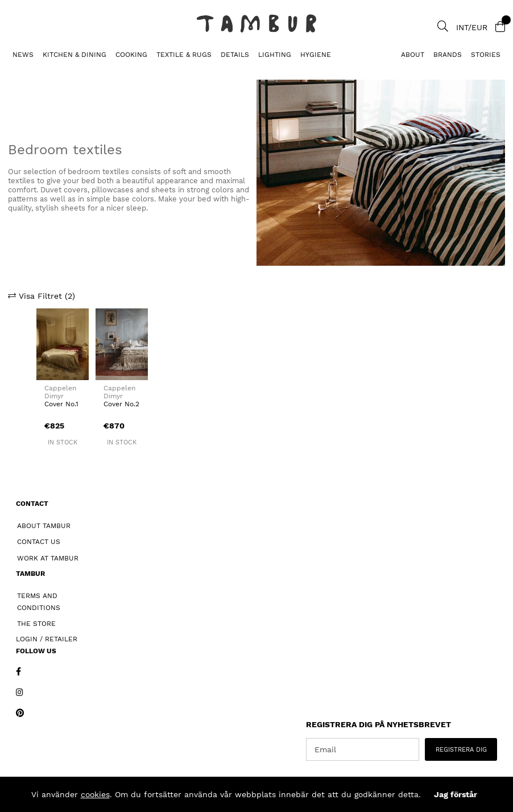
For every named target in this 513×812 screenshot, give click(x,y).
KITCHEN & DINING (75, 55)
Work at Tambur (48, 558)
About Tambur (44, 526)
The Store (36, 624)
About (413, 55)
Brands (448, 55)
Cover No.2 (121, 404)
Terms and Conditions (39, 602)
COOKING (131, 55)
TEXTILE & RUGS (184, 55)
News (23, 55)
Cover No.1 (61, 404)
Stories (486, 55)
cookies (95, 794)
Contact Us (39, 542)
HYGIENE (316, 55)
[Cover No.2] (122, 344)
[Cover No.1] (63, 344)
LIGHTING (275, 55)
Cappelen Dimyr (60, 392)
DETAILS (235, 55)
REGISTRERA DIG (461, 750)
